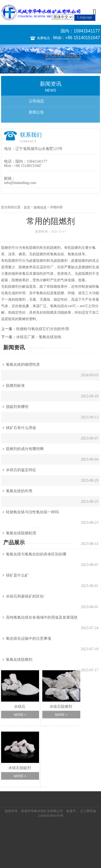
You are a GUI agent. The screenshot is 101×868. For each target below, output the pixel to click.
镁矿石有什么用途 (21, 428)
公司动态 (36, 101)
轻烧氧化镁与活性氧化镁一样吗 (32, 512)
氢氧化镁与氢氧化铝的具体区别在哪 (36, 554)
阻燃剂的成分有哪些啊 (25, 449)
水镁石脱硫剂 (20, 768)
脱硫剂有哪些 (17, 407)
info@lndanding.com (20, 183)
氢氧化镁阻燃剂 (19, 660)
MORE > (20, 715)
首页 (27, 207)
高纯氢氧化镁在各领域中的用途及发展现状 (42, 617)
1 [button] (48, 67)
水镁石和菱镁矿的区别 (25, 596)
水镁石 (20, 707)
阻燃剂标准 (15, 386)
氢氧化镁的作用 (19, 491)
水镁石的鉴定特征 (21, 470)
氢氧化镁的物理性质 (23, 365)
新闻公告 (36, 112)
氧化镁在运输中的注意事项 (29, 639)
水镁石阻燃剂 (61, 707)
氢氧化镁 (75, 254)
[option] (50, 59)
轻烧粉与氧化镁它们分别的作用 (43, 329)
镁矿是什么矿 (17, 575)
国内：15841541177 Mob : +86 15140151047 (76, 34)
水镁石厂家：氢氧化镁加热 (39, 337)
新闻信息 (40, 207)
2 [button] (53, 67)
